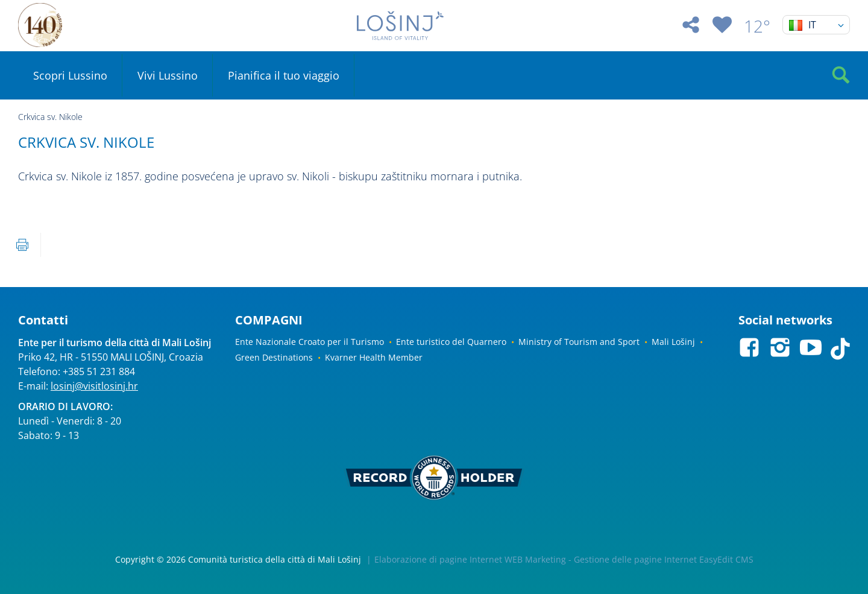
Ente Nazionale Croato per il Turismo (310, 342)
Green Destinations (274, 357)
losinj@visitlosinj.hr (94, 386)
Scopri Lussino (70, 75)
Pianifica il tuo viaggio (284, 75)
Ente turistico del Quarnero (451, 342)
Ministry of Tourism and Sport (579, 342)
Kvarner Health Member (374, 357)
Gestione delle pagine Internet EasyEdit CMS (664, 559)
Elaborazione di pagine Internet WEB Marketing (470, 559)
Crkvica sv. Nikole (50, 117)
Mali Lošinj (673, 342)
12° (757, 26)
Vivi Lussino (168, 75)
